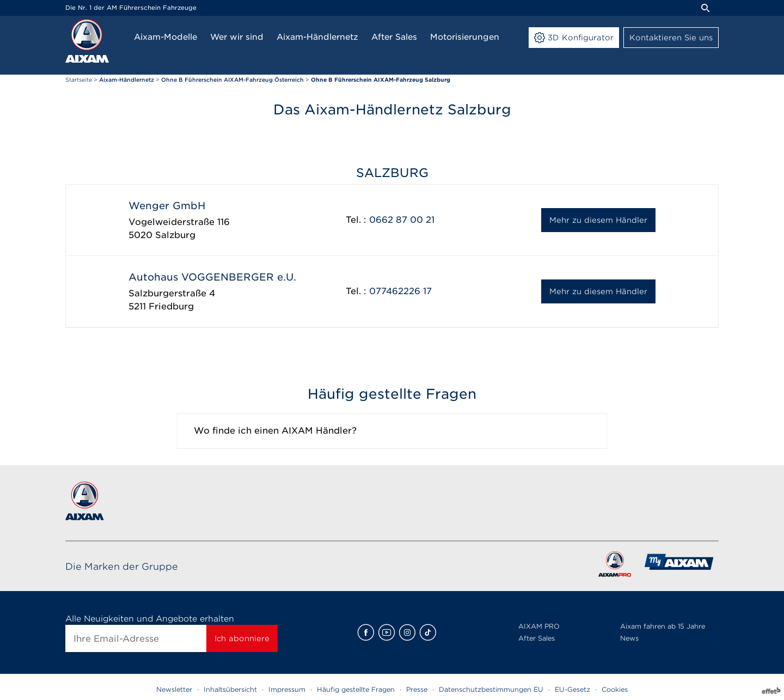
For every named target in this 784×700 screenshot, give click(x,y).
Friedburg (171, 306)
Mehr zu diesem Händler (598, 220)
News (629, 638)
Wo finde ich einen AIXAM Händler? (275, 431)
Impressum (287, 689)
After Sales (537, 638)
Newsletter (174, 689)
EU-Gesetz (572, 689)
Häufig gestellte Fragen (356, 689)
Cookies (615, 689)
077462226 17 (400, 291)
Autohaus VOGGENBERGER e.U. (212, 277)
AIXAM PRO (539, 626)
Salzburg (175, 235)
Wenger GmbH (167, 206)
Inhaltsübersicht (230, 689)
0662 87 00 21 (402, 220)
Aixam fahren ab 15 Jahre (663, 626)
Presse (417, 689)
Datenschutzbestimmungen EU (491, 689)
